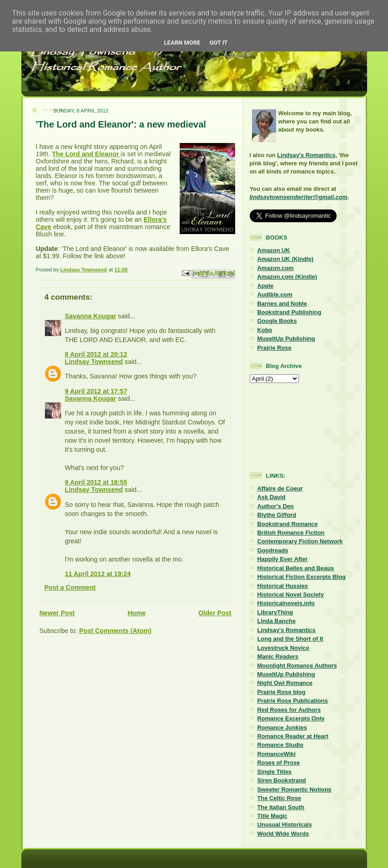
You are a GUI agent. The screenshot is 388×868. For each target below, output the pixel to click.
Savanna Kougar (91, 316)
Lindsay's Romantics (306, 155)
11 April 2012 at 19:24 (98, 574)
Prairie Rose (275, 348)
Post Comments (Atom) (115, 631)
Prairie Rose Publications (293, 701)
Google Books (277, 321)
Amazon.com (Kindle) (287, 277)
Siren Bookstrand (282, 780)
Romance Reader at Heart (293, 736)
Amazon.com (276, 268)
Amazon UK (274, 250)
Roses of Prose (279, 763)
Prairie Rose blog (282, 692)
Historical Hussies (283, 586)
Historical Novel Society (291, 595)
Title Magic (272, 816)
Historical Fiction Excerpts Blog (302, 577)
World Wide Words (283, 834)
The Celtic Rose (279, 798)
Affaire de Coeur (280, 488)
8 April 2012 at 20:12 (96, 354)
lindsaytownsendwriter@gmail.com (299, 197)
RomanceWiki (277, 754)
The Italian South (281, 807)
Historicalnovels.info (286, 603)
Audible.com (275, 294)
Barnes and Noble (282, 304)
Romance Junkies (282, 728)
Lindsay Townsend (94, 362)
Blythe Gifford (277, 515)
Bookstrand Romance (288, 524)
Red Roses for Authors (289, 710)
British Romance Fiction (291, 533)
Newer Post (57, 613)
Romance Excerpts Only (291, 718)
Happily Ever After (283, 559)
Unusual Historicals (285, 825)
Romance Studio (280, 745)
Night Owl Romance (285, 683)
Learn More (182, 43)
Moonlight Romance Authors (297, 666)
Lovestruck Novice (283, 648)
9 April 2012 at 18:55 (96, 482)
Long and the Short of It (290, 639)
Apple (266, 286)
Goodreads (273, 550)
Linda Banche (277, 621)
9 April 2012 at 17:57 (96, 391)
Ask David (272, 497)
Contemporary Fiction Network (300, 541)
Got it (218, 43)
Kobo (265, 330)
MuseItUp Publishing (286, 339)
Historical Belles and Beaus (296, 568)
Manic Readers (278, 656)
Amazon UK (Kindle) (286, 259)
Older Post (215, 613)
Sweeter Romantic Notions (295, 789)
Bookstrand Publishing (290, 312)
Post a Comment (70, 587)
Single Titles (275, 772)
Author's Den (276, 506)
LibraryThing (275, 612)
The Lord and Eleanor (86, 154)
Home (136, 613)
